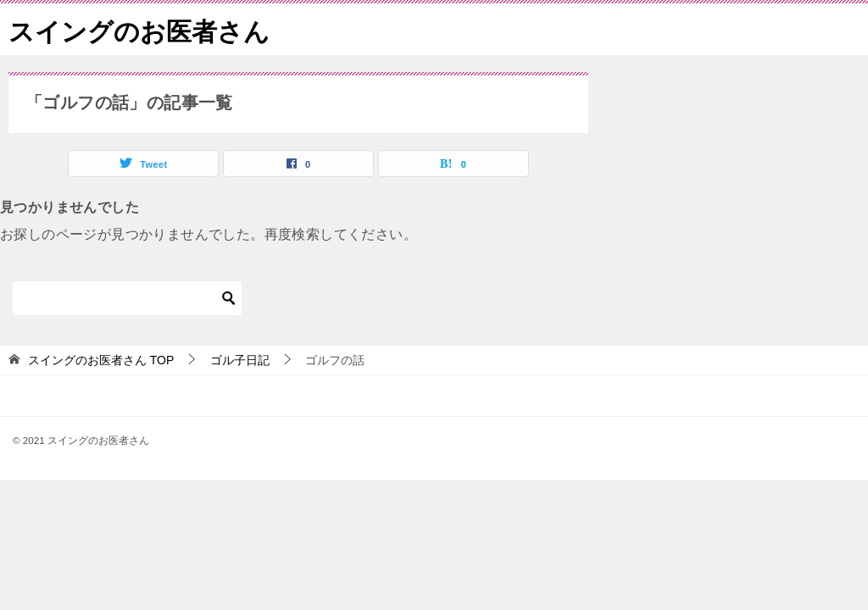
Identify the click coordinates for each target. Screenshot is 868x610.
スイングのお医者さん (139, 29)
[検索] (127, 298)
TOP (101, 360)
